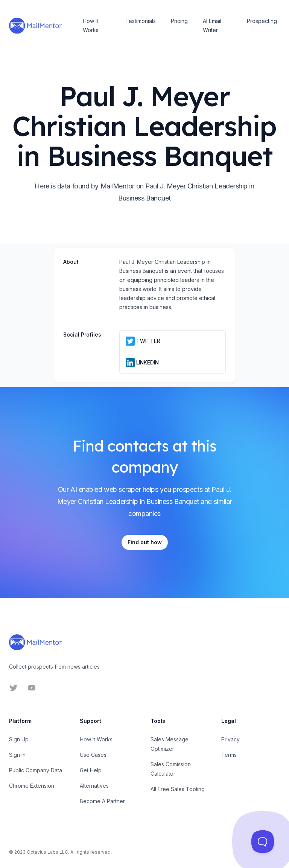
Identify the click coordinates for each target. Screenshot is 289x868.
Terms (229, 755)
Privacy (230, 739)
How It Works (91, 25)
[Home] (35, 26)
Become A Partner (102, 801)
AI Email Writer (212, 25)
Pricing (179, 21)
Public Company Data (36, 770)
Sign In (17, 755)
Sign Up (19, 739)
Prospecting (262, 21)
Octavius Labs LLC (47, 852)
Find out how (145, 542)
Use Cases (93, 755)
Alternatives (94, 786)
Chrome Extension (32, 786)
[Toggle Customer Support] (263, 842)
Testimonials (141, 21)
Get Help (91, 770)
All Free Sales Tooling (178, 789)
